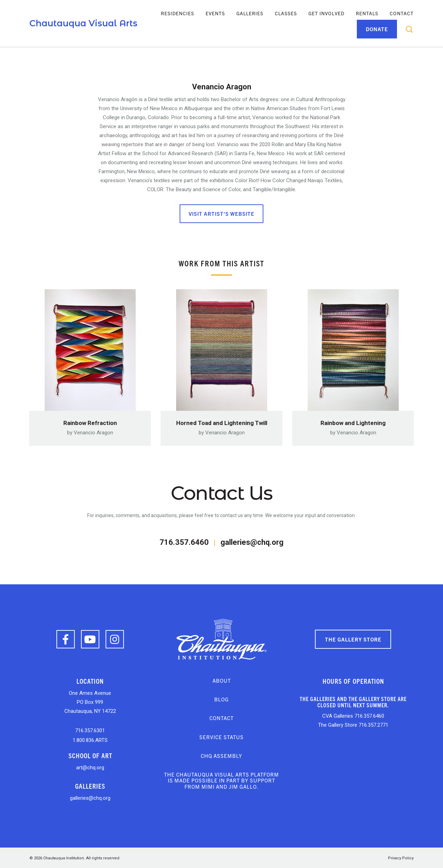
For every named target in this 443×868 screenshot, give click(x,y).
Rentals (367, 13)
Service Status (221, 736)
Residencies (178, 13)
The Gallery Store (353, 638)
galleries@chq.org (252, 541)
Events (215, 13)
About (222, 679)
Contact (402, 13)
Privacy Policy (401, 857)
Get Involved (326, 13)
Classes (286, 13)
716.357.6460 (184, 541)
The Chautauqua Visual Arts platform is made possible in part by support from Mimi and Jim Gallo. (221, 779)
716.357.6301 (90, 729)
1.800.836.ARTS (90, 739)
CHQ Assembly (221, 755)
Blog (221, 698)
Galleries (250, 13)
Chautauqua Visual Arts (83, 23)
